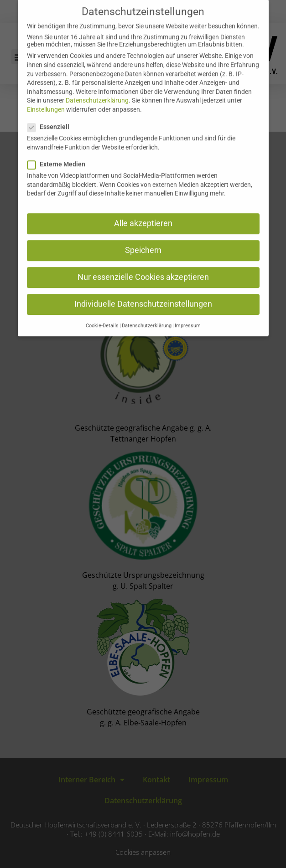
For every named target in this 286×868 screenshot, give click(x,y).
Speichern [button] (143, 240)
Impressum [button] (188, 315)
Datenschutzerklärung (97, 90)
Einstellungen (46, 99)
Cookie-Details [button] (102, 315)
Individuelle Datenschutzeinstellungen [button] (143, 293)
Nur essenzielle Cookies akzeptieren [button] (143, 267)
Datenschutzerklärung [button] (147, 315)
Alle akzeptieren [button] (143, 213)
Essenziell (51, 116)
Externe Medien (59, 154)
